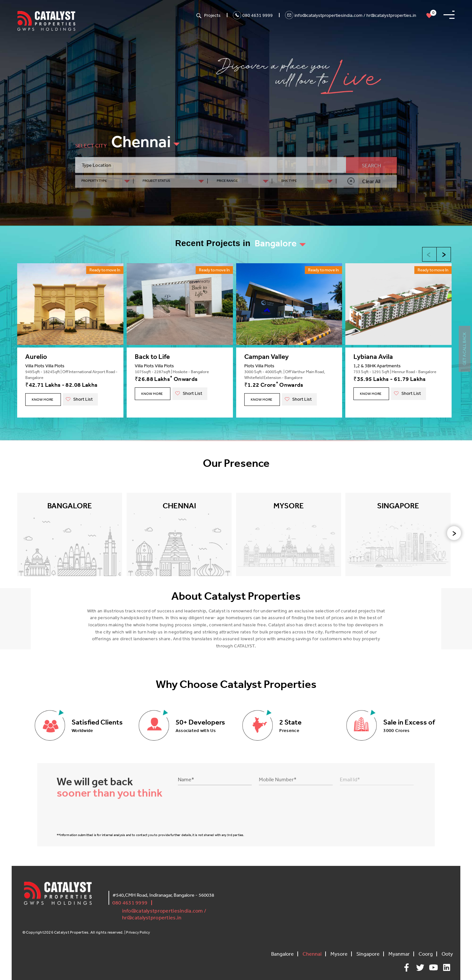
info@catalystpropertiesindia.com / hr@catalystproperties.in (355, 15)
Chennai (141, 141)
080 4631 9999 (258, 15)
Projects (212, 15)
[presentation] (454, 533)
